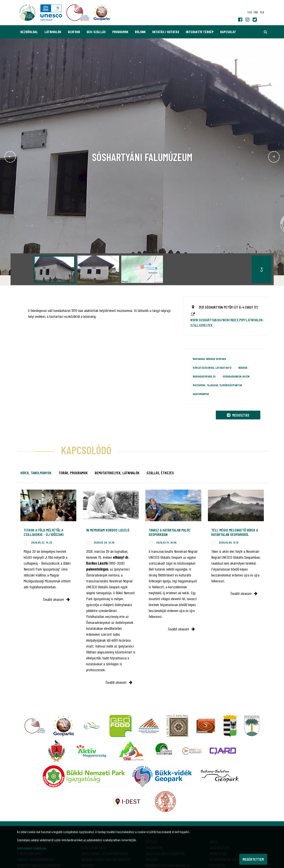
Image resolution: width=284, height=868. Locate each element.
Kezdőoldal (29, 32)
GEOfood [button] (74, 32)
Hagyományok (201, 394)
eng (256, 12)
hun (250, 12)
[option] (54, 269)
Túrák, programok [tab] (73, 473)
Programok (120, 32)
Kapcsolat (228, 32)
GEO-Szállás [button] (96, 32)
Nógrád (243, 368)
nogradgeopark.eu (204, 376)
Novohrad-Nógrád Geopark (209, 359)
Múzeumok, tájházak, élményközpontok (217, 385)
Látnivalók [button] (53, 32)
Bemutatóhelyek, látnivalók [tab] (117, 473)
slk (262, 12)
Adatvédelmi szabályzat (32, 848)
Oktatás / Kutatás (166, 32)
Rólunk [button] (140, 32)
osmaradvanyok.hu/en (236, 376)
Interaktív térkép (200, 32)
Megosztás (238, 415)
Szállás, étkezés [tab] (160, 473)
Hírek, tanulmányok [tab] (36, 473)
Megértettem (253, 859)
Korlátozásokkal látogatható (212, 368)
